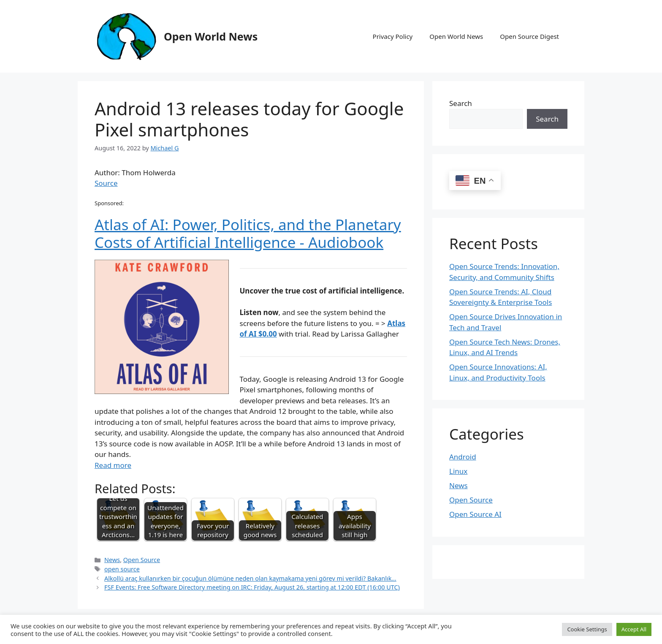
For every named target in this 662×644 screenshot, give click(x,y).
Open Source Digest (529, 36)
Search (461, 103)
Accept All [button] (634, 629)
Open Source (142, 560)
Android (463, 457)
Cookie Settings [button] (587, 629)
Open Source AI (475, 514)
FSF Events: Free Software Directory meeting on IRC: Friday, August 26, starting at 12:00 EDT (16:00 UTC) (252, 587)
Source (106, 183)
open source (122, 569)
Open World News (211, 36)
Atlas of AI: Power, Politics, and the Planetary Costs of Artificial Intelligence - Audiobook (248, 233)
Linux (458, 471)
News (112, 560)
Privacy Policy (393, 36)
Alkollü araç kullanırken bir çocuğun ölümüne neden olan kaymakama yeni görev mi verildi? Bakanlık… (250, 578)
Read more (113, 465)
